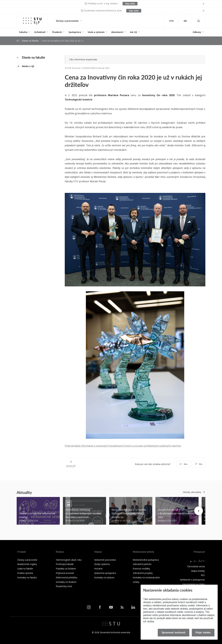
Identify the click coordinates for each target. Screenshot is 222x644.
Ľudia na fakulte (25, 569)
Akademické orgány (27, 564)
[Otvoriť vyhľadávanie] (199, 21)
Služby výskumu (102, 564)
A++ (202, 561)
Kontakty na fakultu (27, 577)
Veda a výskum (96, 32)
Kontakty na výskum (104, 577)
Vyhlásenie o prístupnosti (192, 580)
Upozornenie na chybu (194, 584)
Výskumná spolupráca (105, 573)
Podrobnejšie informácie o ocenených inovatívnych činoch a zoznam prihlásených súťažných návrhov (123, 446)
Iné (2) (133, 32)
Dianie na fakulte (30, 41)
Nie (199, 464)
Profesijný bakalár (65, 564)
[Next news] (199, 511)
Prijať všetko (203, 633)
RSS (203, 575)
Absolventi (117, 32)
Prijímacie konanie (65, 573)
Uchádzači (40, 32)
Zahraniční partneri (142, 564)
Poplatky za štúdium (66, 569)
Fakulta (23, 32)
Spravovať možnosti (173, 633)
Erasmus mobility (141, 569)
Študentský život (64, 586)
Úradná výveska (25, 573)
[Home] (18, 41)
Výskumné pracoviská (105, 560)
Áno (184, 464)
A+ (195, 561)
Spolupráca (75, 32)
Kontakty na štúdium (66, 582)
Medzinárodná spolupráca (146, 560)
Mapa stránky (198, 571)
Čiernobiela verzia (196, 566)
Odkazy (197, 32)
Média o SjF (28, 66)
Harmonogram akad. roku (69, 560)
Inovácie (98, 569)
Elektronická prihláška (67, 577)
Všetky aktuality (192, 492)
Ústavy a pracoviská (68, 21)
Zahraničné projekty (143, 573)
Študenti (57, 32)
